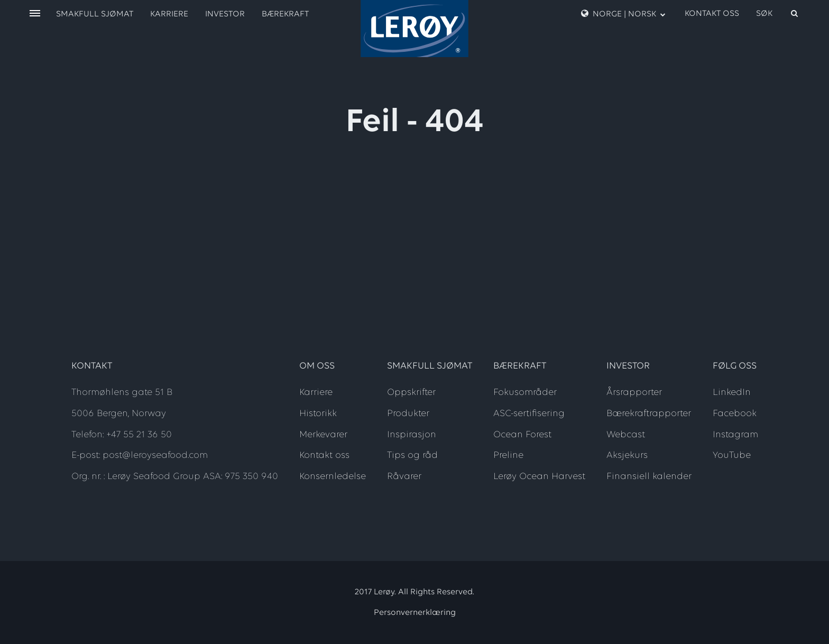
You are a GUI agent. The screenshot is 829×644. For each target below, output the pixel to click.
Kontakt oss (712, 14)
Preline (508, 456)
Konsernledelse (333, 477)
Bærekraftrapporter (649, 414)
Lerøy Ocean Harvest (539, 477)
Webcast (626, 435)
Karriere (169, 14)
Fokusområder (525, 393)
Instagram (735, 435)
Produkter (408, 414)
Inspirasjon (412, 435)
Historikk (318, 414)
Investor (225, 14)
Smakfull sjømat (95, 14)
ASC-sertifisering (529, 414)
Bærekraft (285, 14)
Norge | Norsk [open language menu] (623, 14)
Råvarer (404, 477)
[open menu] (35, 14)
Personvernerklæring (415, 613)
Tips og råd (412, 456)
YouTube (732, 456)
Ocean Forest (522, 435)
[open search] (778, 14)
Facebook (735, 414)
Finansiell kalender (649, 477)
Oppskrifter (411, 393)
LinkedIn (732, 393)
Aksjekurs (627, 456)
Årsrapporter (634, 393)
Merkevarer (323, 435)
